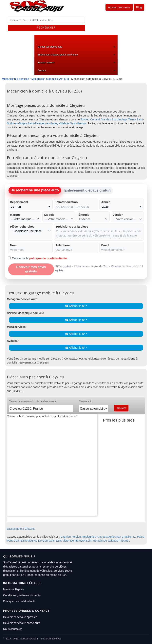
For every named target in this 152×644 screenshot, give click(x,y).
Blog (139, 7)
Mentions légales (14, 589)
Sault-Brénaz (78, 123)
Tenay (132, 119)
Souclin (116, 119)
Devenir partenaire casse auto (22, 623)
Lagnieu (66, 537)
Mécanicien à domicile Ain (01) (50, 79)
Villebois (64, 123)
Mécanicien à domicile (15, 79)
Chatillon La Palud (133, 537)
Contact (42, 71)
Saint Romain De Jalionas (102, 541)
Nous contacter (12, 629)
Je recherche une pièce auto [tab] (35, 190)
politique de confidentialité (48, 258)
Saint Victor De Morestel (70, 541)
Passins (123, 541)
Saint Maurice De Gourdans (38, 541)
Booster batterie (46, 63)
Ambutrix (102, 537)
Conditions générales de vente (22, 595)
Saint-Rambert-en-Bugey (43, 123)
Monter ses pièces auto (50, 47)
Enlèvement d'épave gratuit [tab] (87, 190)
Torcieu (85, 119)
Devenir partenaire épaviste (20, 617)
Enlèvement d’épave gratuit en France (58, 55)
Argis (124, 119)
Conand (95, 119)
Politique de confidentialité (19, 601)
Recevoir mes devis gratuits (31, 269)
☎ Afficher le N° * (76, 306)
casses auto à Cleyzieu (21, 529)
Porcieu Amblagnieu (84, 537)
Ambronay (115, 537)
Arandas (106, 119)
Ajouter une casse (119, 7)
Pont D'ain (13, 541)
